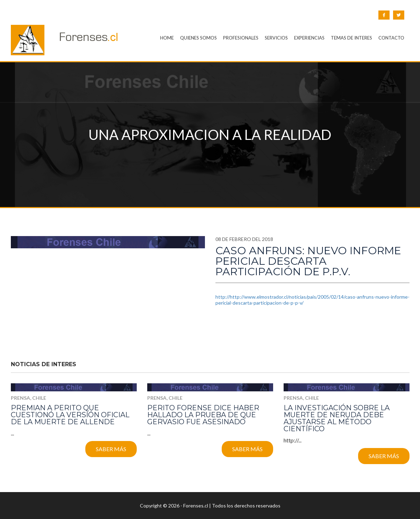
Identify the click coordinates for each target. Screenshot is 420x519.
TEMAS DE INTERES (351, 38)
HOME (167, 38)
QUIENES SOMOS (198, 38)
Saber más (111, 449)
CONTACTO (391, 38)
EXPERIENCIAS (309, 38)
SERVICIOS (276, 38)
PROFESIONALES (241, 38)
